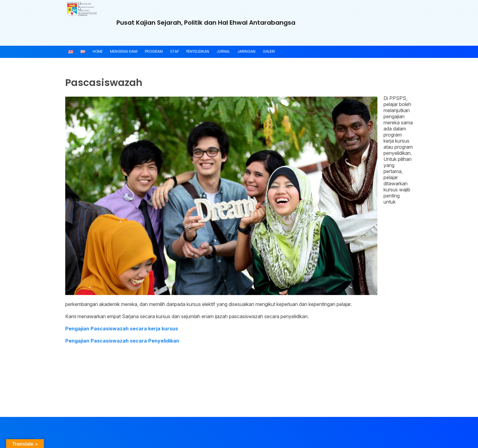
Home (98, 51)
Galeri (269, 51)
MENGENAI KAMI (124, 51)
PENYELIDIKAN (198, 51)
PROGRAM (154, 51)
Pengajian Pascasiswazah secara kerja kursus (122, 329)
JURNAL (223, 51)
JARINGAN (246, 51)
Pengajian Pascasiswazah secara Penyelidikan (122, 341)
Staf (175, 51)
